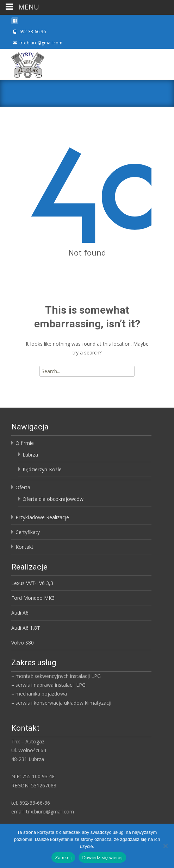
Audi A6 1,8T (26, 628)
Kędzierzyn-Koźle (42, 469)
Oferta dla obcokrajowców (53, 499)
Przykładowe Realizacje (42, 517)
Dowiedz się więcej (102, 858)
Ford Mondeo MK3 (33, 598)
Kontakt (24, 547)
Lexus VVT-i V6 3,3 (32, 583)
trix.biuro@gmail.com (41, 43)
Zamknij (63, 858)
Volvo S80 (23, 643)
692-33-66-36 (33, 32)
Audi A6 (20, 613)
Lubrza (30, 455)
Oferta (23, 487)
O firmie (25, 443)
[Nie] (165, 846)
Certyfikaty (28, 532)
